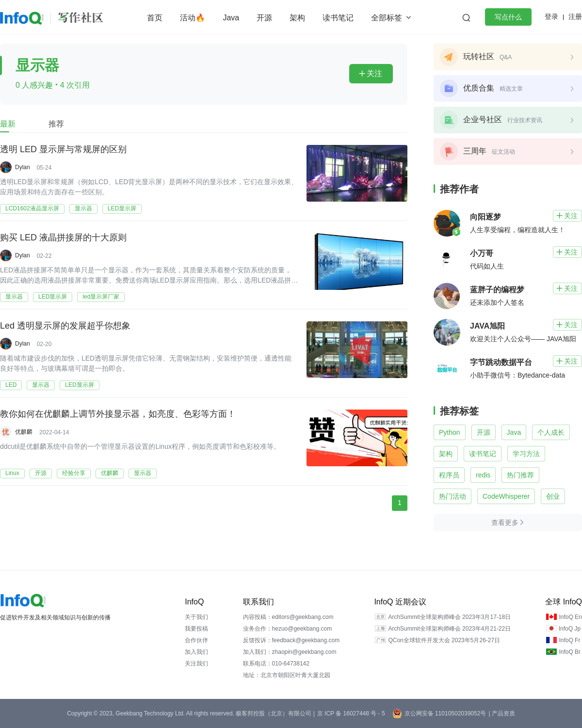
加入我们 (196, 652)
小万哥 (482, 253)
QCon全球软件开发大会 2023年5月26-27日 (444, 640)
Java (231, 18)
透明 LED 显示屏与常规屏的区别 (63, 150)
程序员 (449, 475)
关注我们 (196, 664)
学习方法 (526, 454)
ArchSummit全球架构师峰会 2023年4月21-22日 (449, 629)
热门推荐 (520, 475)
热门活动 (453, 496)
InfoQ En (570, 617)
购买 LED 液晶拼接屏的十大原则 (63, 238)
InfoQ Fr (569, 640)
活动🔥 (193, 18)
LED (11, 385)
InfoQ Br (570, 652)
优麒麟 (24, 432)
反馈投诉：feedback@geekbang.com (291, 640)
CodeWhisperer (506, 496)
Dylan (23, 167)
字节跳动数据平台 (501, 362)
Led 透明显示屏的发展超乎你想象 (65, 326)
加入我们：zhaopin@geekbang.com (290, 652)
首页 (155, 18)
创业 (553, 496)
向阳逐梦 (485, 217)
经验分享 (74, 473)
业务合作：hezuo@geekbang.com (288, 629)
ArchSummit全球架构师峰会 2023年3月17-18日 (449, 617)
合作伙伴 (196, 640)
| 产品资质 (501, 713)
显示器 (83, 208)
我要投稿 (196, 629)
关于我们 (196, 617)
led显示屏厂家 (101, 297)
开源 (264, 18)
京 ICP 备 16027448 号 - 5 (351, 713)
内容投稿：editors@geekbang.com (288, 617)
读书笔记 (338, 18)
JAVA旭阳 (487, 326)
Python (450, 432)
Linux (12, 473)
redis (483, 475)
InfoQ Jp (570, 629)
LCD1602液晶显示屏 (32, 208)
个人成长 (551, 432)
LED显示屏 (122, 208)
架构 (297, 18)
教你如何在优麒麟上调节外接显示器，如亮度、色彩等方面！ (118, 414)
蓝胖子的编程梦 (497, 290)
